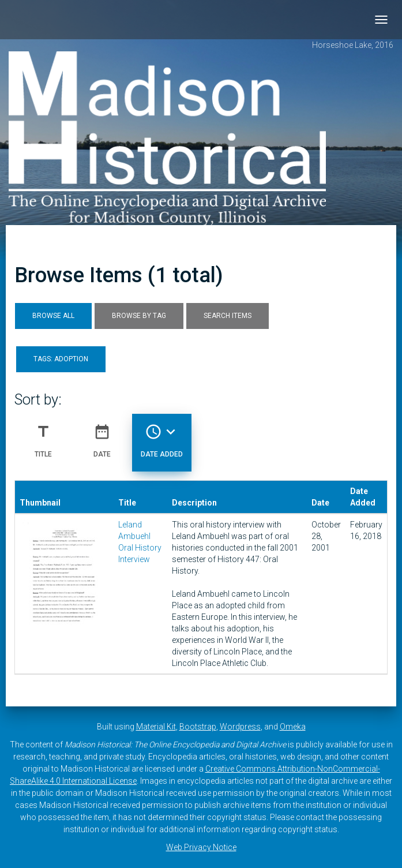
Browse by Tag (139, 316)
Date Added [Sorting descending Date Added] (162, 436)
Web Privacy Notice (201, 847)
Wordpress (240, 727)
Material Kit (156, 727)
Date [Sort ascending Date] (102, 436)
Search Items (228, 316)
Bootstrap (198, 727)
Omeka (293, 727)
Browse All (53, 316)
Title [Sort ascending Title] (43, 436)
